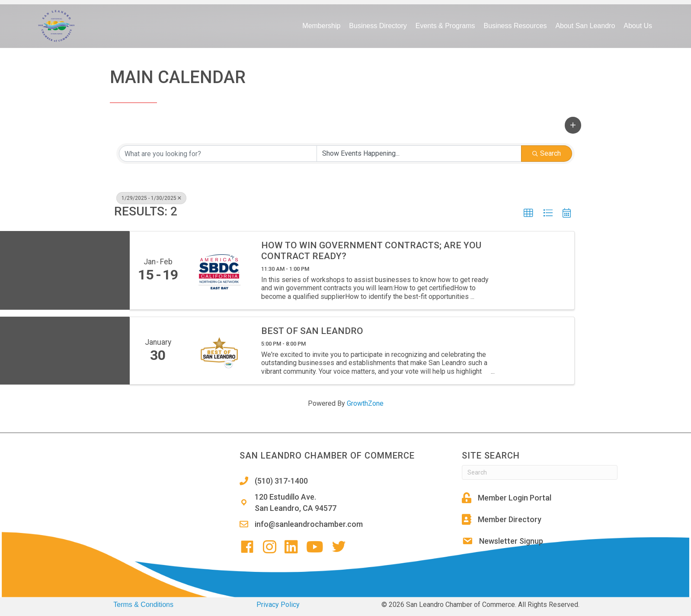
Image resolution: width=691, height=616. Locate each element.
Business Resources (515, 26)
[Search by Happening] (419, 154)
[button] (573, 125)
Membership (321, 26)
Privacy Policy (278, 605)
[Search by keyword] (218, 154)
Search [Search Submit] (547, 153)
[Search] (540, 472)
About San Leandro (585, 26)
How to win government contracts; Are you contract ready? (371, 251)
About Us (638, 26)
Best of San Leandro (312, 331)
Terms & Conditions (143, 605)
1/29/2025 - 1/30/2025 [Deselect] (151, 198)
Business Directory (378, 26)
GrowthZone (365, 403)
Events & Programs (445, 26)
